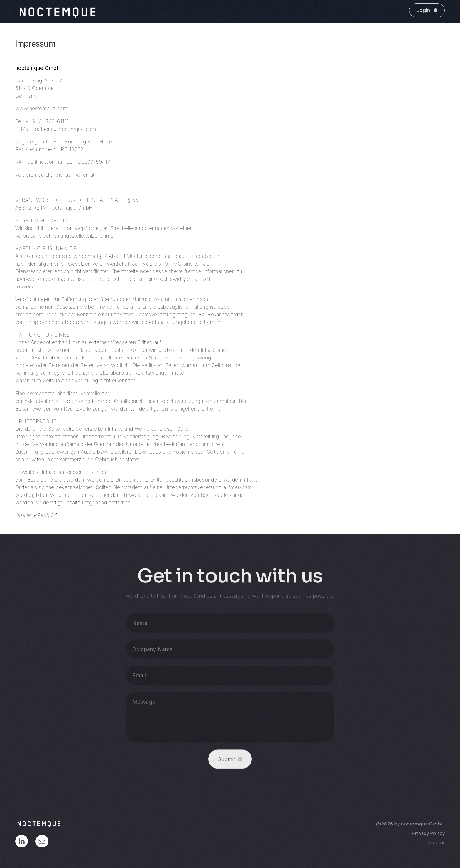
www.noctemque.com (41, 108)
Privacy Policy (428, 833)
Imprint (436, 843)
